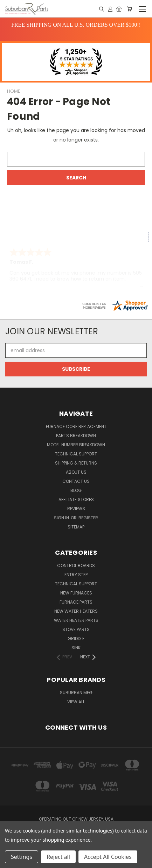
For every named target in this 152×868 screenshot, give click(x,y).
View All (76, 702)
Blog (76, 490)
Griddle (76, 639)
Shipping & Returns (76, 463)
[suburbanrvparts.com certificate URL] (115, 305)
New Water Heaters (76, 611)
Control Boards (76, 565)
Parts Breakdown (76, 436)
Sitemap (76, 527)
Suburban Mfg (76, 693)
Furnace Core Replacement (76, 426)
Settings (22, 857)
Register (88, 518)
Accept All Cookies (108, 857)
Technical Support (76, 454)
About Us (76, 472)
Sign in (62, 518)
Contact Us (76, 481)
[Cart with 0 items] (129, 9)
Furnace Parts (76, 602)
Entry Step (76, 575)
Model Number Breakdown (76, 445)
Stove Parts (76, 629)
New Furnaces (76, 593)
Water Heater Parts (76, 620)
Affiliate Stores (76, 499)
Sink (76, 648)
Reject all (58, 857)
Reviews (76, 509)
